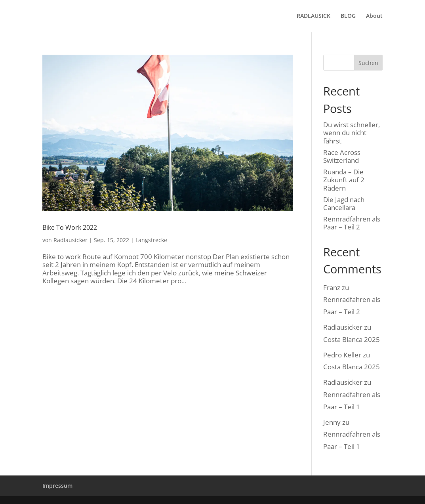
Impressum (57, 486)
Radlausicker (71, 240)
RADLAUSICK (314, 16)
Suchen (368, 63)
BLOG (348, 16)
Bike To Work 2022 (70, 227)
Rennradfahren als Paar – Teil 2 (352, 223)
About (374, 16)
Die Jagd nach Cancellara (344, 203)
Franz (332, 287)
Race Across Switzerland (342, 156)
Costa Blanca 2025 (352, 339)
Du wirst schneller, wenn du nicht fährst (352, 133)
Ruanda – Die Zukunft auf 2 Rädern (344, 180)
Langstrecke (151, 240)
